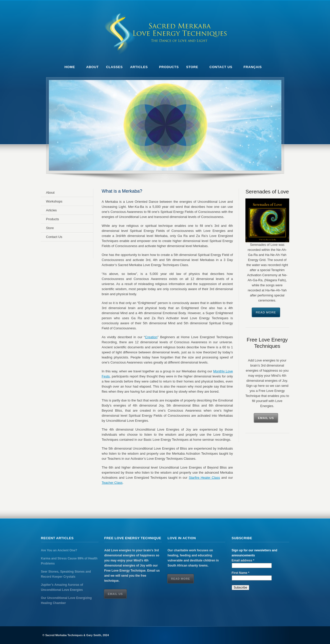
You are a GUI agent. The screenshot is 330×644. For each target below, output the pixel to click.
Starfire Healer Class (204, 478)
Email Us (266, 418)
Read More (266, 312)
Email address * (243, 560)
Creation (151, 337)
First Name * (241, 573)
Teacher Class (112, 483)
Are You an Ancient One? (59, 550)
